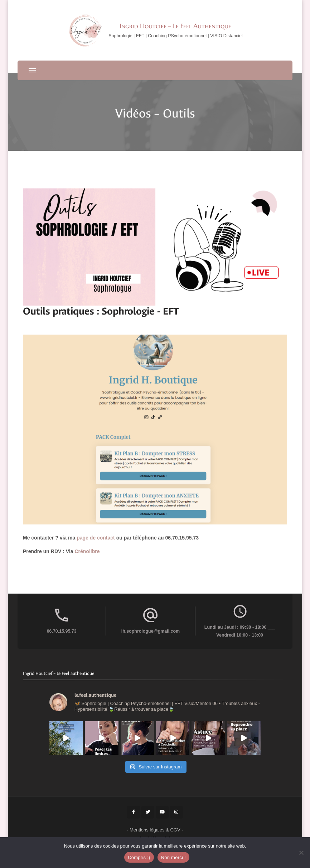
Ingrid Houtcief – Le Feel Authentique (175, 26)
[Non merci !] (301, 853)
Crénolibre (88, 551)
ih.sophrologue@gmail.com (151, 631)
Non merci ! (173, 857)
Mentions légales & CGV (155, 830)
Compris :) (139, 857)
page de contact (96, 538)
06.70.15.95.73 (62, 631)
